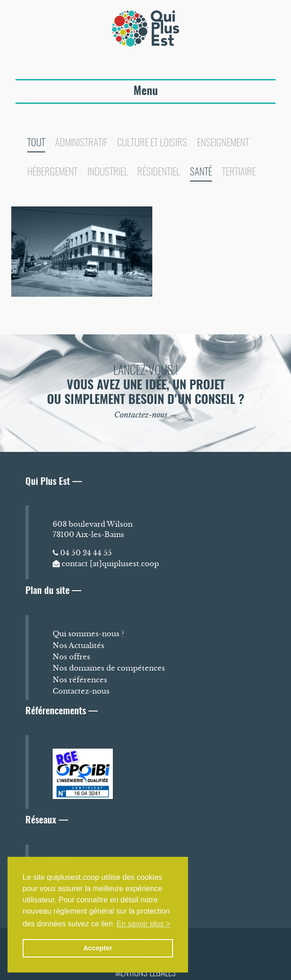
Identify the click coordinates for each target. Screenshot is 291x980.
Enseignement (223, 143)
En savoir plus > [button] (143, 924)
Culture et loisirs (152, 143)
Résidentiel (159, 172)
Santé (201, 172)
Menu (146, 92)
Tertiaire (239, 172)
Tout (36, 143)
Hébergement (52, 172)
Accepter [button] (98, 948)
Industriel (108, 172)
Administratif (81, 143)
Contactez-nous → (145, 415)
